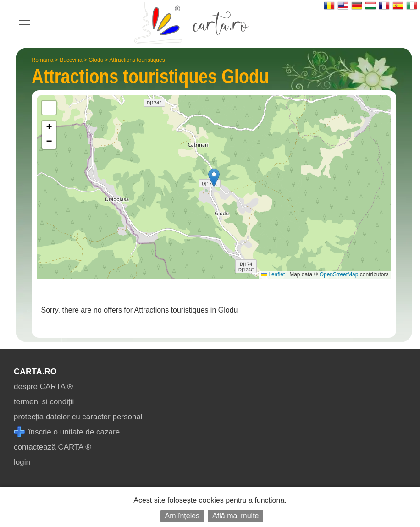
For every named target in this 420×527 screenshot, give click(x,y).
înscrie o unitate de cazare (67, 432)
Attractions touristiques (137, 60)
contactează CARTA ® (52, 447)
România (43, 60)
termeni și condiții (44, 402)
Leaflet (273, 274)
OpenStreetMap (339, 274)
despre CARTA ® (43, 387)
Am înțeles (182, 516)
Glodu (96, 60)
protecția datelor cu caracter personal (78, 417)
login (22, 462)
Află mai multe (235, 516)
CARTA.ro (35, 372)
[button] (214, 178)
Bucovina (71, 60)
